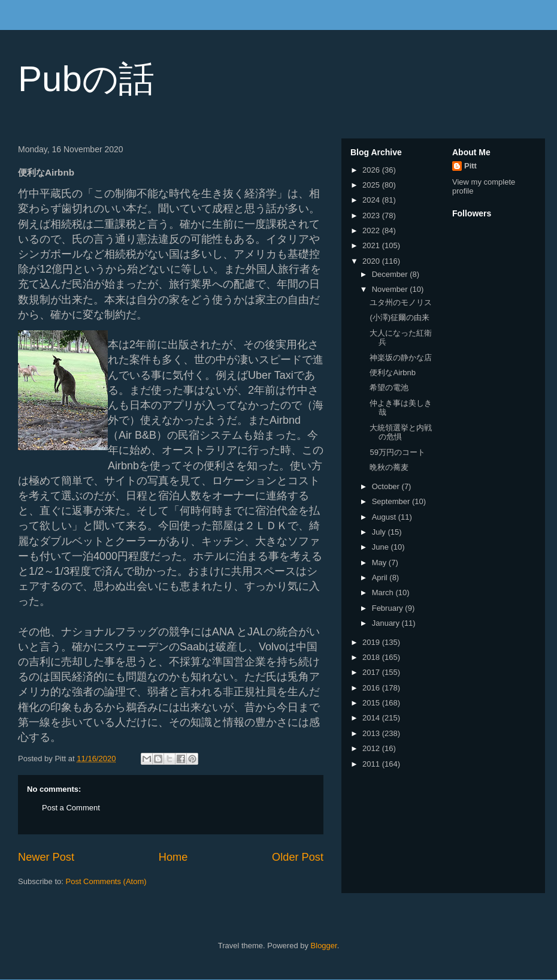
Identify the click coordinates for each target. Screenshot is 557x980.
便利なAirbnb (393, 373)
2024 (372, 200)
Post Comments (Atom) (106, 881)
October (387, 486)
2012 (372, 748)
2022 (372, 230)
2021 (372, 245)
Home (173, 857)
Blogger (324, 946)
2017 (372, 672)
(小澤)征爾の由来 (399, 317)
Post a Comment (71, 808)
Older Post (298, 857)
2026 (372, 170)
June (382, 547)
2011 (372, 764)
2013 (372, 733)
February (389, 608)
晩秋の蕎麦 (389, 467)
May (380, 563)
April (381, 578)
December (391, 274)
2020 (372, 261)
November (391, 289)
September (392, 501)
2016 (372, 688)
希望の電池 (389, 388)
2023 (372, 215)
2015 (372, 703)
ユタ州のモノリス (401, 302)
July (380, 532)
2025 (372, 185)
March (384, 592)
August (385, 517)
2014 (372, 718)
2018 (372, 657)
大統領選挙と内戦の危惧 (401, 432)
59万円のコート (397, 452)
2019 (372, 642)
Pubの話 (86, 79)
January (387, 623)
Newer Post (46, 857)
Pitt (470, 166)
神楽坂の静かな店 (401, 358)
